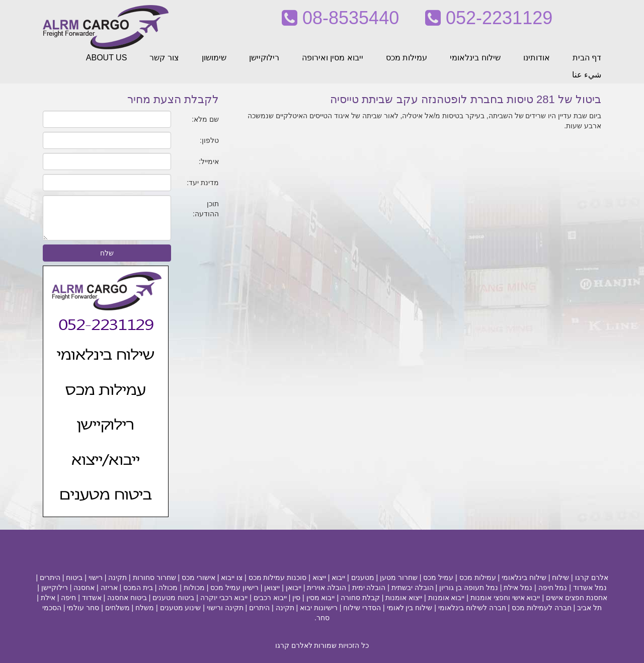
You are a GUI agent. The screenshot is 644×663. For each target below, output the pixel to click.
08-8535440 (340, 18)
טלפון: (209, 140)
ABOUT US (107, 58)
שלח (107, 253)
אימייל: (209, 161)
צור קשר (164, 58)
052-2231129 (489, 18)
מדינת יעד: (203, 183)
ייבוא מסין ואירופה (333, 58)
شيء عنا (587, 75)
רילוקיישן (264, 58)
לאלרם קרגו (294, 645)
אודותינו (537, 58)
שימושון (214, 58)
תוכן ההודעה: (206, 209)
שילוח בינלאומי (475, 58)
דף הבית (587, 58)
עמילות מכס (407, 58)
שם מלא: (205, 119)
